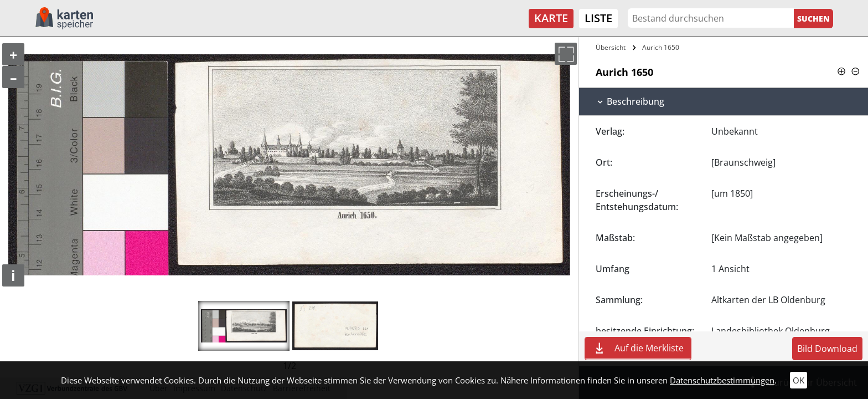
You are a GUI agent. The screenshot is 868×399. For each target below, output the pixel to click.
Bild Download (827, 349)
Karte (551, 18)
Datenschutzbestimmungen (722, 380)
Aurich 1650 (661, 47)
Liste (598, 18)
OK (799, 380)
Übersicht (611, 47)
